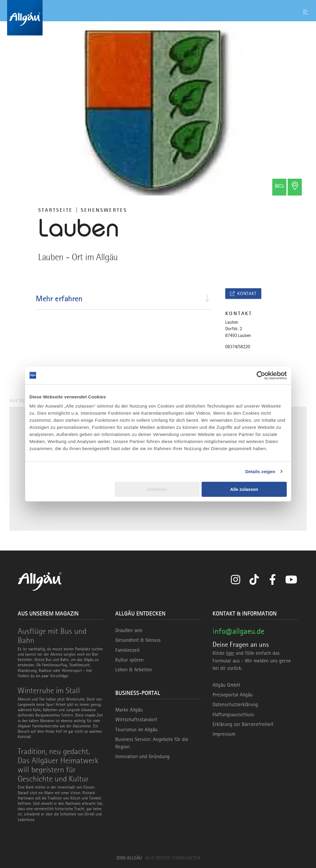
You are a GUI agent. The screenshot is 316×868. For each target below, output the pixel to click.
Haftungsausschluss (233, 714)
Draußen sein (129, 630)
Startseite (55, 210)
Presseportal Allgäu (233, 695)
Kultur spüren (129, 660)
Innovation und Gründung (142, 756)
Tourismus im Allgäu (136, 729)
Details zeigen (260, 472)
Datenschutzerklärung (235, 704)
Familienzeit (128, 650)
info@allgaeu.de (238, 631)
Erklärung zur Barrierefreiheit (243, 724)
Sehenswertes (104, 210)
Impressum (224, 734)
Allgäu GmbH (226, 685)
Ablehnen (157, 489)
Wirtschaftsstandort (136, 719)
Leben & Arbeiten (134, 670)
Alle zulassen (244, 489)
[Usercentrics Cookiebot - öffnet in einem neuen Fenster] (261, 375)
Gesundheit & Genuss (138, 640)
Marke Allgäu (129, 710)
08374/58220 (238, 347)
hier (230, 653)
